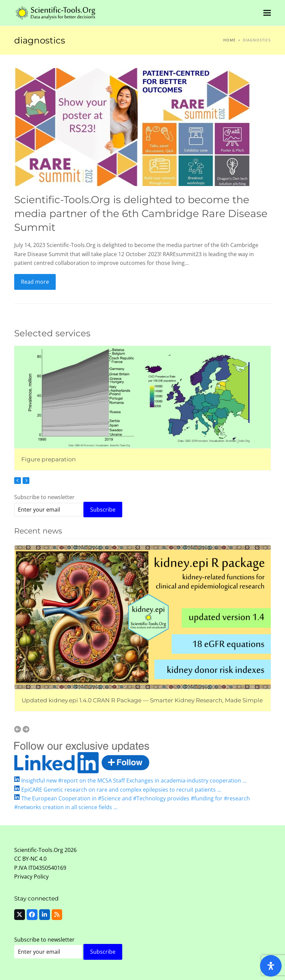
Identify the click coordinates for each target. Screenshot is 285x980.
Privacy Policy (31, 877)
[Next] (26, 481)
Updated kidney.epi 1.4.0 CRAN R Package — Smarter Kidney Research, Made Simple (142, 700)
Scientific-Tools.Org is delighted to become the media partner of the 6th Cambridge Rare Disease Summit (141, 213)
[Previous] (18, 481)
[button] (267, 13)
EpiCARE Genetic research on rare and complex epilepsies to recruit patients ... (121, 790)
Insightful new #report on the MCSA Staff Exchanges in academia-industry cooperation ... (134, 780)
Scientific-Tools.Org (39, 850)
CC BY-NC (26, 859)
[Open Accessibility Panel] (271, 966)
